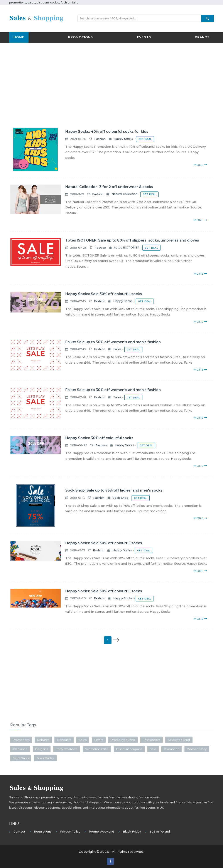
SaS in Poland (160, 831)
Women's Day (197, 749)
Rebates (43, 740)
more (200, 165)
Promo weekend (123, 740)
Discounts (64, 740)
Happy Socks (123, 139)
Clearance (20, 749)
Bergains (42, 749)
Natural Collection (124, 194)
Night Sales (21, 758)
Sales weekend (179, 740)
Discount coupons (129, 749)
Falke (117, 349)
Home (19, 37)
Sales (83, 740)
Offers (99, 740)
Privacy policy (70, 831)
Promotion (172, 749)
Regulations (43, 831)
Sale (153, 749)
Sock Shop (121, 498)
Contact (19, 831)
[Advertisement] (111, 77)
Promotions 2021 (97, 749)
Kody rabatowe (67, 749)
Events (144, 37)
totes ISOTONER (127, 248)
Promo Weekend (101, 831)
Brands (202, 37)
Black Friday (45, 758)
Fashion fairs (151, 740)
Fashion (100, 139)
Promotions (80, 37)
